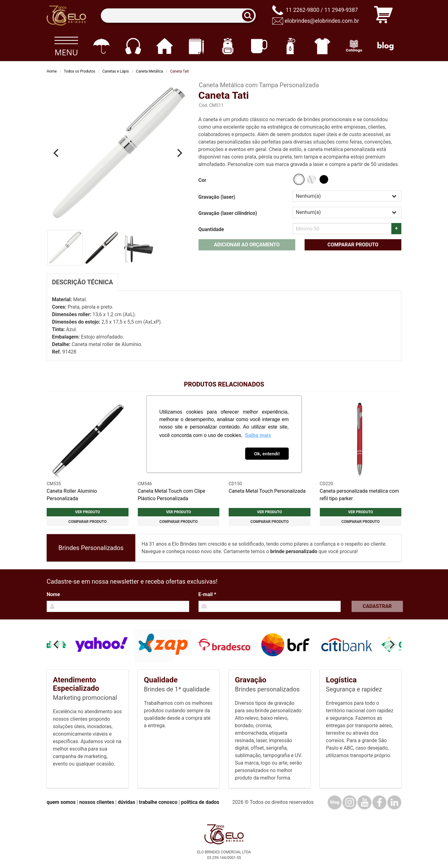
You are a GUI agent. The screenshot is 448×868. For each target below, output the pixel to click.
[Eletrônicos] (133, 46)
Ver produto (87, 512)
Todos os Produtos (79, 71)
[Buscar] (250, 16)
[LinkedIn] (394, 802)
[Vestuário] (322, 46)
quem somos (61, 802)
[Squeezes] (291, 46)
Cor (202, 180)
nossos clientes (97, 802)
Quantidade (211, 229)
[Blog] (386, 46)
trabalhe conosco (158, 802)
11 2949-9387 (341, 10)
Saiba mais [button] (258, 435)
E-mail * (207, 594)
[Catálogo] (354, 46)
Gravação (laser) (217, 197)
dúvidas (127, 802)
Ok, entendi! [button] (267, 454)
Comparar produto (353, 245)
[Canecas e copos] (259, 46)
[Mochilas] (228, 46)
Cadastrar (377, 606)
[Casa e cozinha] (164, 46)
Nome (53, 594)
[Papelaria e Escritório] (196, 46)
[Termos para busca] (178, 16)
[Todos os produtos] (66, 46)
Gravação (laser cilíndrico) (228, 213)
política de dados (200, 802)
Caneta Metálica (149, 71)
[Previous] (57, 153)
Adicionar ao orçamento (247, 245)
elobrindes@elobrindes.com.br (322, 21)
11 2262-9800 (302, 10)
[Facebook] (379, 802)
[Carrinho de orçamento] (383, 16)
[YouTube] (364, 802)
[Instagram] (350, 802)
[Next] (179, 153)
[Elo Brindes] (66, 16)
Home (52, 71)
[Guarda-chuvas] (101, 46)
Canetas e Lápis (116, 71)
